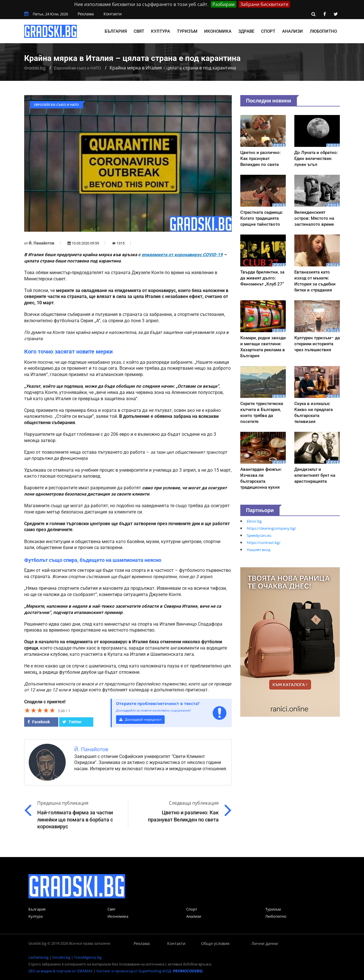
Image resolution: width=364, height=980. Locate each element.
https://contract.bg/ (264, 543)
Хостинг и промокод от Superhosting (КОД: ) (150, 971)
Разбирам (224, 4)
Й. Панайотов (42, 243)
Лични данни (265, 943)
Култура (161, 31)
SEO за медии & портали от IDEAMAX (61, 971)
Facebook (39, 722)
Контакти (113, 14)
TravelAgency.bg (88, 957)
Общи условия (215, 943)
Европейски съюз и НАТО (77, 68)
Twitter (72, 722)
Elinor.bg (254, 521)
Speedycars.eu (259, 535)
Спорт (268, 31)
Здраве (246, 31)
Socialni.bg (61, 957)
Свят (139, 31)
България (116, 31)
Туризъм (187, 31)
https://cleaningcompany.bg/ (271, 528)
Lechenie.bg (39, 957)
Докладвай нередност (141, 719)
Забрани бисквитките (264, 4)
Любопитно (323, 31)
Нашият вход (258, 550)
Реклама (86, 14)
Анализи (292, 31)
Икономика (218, 31)
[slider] (40, 710)
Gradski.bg (35, 68)
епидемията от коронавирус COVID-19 (182, 255)
